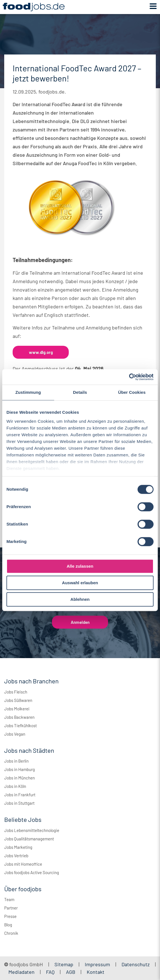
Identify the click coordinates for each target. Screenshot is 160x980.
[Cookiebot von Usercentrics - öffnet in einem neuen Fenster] (129, 377)
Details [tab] (80, 392)
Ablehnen (80, 599)
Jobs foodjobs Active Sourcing (32, 872)
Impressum (97, 964)
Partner (11, 908)
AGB (71, 972)
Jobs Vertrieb (16, 856)
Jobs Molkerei (17, 709)
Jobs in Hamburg (20, 769)
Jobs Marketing (18, 847)
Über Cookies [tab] (132, 392)
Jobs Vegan (15, 734)
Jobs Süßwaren (18, 700)
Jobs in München (20, 778)
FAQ (50, 972)
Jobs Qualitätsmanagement (29, 839)
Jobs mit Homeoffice (23, 864)
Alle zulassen (80, 566)
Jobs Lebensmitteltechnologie (32, 830)
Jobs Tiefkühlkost (20, 726)
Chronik (11, 933)
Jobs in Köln (15, 786)
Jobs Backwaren (19, 717)
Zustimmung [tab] (28, 392)
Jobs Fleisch (16, 692)
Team (9, 899)
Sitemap (64, 964)
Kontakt (96, 972)
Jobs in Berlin (16, 761)
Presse (10, 916)
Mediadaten (21, 972)
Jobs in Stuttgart (19, 803)
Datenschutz (136, 964)
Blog (8, 925)
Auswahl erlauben (80, 583)
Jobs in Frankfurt (20, 795)
